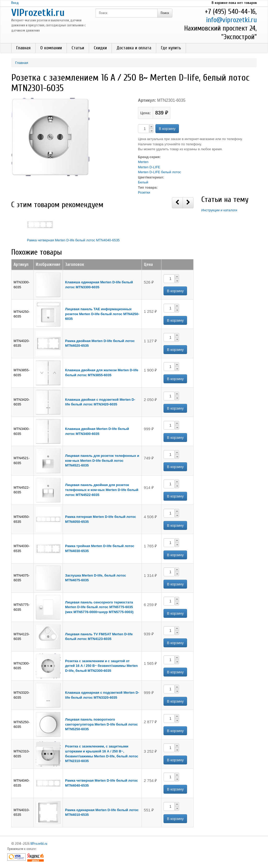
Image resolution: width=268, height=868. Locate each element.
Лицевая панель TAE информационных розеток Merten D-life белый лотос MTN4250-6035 (102, 314)
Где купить (171, 48)
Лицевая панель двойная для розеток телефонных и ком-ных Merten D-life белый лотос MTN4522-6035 (102, 490)
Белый (143, 182)
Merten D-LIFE (149, 167)
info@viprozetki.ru (231, 20)
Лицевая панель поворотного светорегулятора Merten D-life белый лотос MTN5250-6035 (101, 724)
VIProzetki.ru (38, 13)
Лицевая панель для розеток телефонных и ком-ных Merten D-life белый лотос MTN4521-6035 (102, 460)
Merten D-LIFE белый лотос (159, 172)
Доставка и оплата (134, 48)
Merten (143, 162)
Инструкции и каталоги (219, 210)
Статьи (78, 48)
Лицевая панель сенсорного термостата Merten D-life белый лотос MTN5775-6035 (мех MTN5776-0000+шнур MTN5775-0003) (99, 607)
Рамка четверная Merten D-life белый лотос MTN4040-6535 (73, 240)
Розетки (144, 192)
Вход (15, 3)
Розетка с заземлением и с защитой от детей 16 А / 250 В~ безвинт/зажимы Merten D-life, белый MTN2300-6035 (101, 666)
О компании (51, 48)
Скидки (100, 48)
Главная (23, 48)
